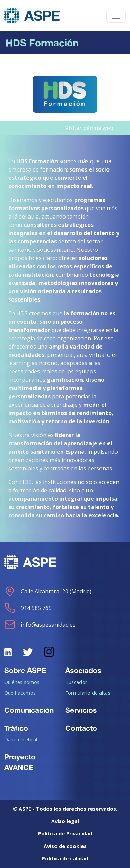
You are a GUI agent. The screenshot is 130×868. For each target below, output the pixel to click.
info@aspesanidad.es (40, 625)
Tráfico (16, 728)
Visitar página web (89, 128)
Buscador (76, 682)
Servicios (81, 710)
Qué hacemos (20, 693)
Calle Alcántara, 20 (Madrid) (48, 591)
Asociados (83, 670)
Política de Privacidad (65, 834)
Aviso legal (65, 821)
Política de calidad (65, 858)
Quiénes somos (22, 682)
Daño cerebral (21, 739)
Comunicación (29, 710)
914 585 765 (28, 608)
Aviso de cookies (65, 846)
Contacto (81, 728)
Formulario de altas (88, 693)
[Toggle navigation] (116, 16)
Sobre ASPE (25, 670)
